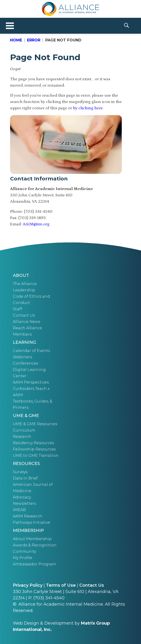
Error (34, 40)
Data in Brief (25, 478)
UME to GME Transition (36, 456)
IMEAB (19, 510)
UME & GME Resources (35, 424)
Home (16, 40)
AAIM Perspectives (31, 382)
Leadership (24, 290)
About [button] (21, 275)
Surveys (20, 472)
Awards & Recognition (35, 545)
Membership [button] (28, 531)
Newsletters (25, 503)
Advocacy (22, 497)
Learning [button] (25, 342)
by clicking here (88, 108)
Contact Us (24, 315)
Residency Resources (33, 443)
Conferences (25, 363)
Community (25, 551)
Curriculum (24, 430)
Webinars (22, 357)
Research (22, 437)
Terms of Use (61, 585)
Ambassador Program (34, 564)
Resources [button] (26, 464)
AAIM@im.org (36, 224)
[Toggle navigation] (10, 26)
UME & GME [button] (26, 416)
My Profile (23, 558)
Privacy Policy (28, 585)
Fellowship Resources (34, 449)
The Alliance (25, 284)
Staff (17, 309)
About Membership (32, 539)
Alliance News (27, 322)
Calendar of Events (31, 351)
